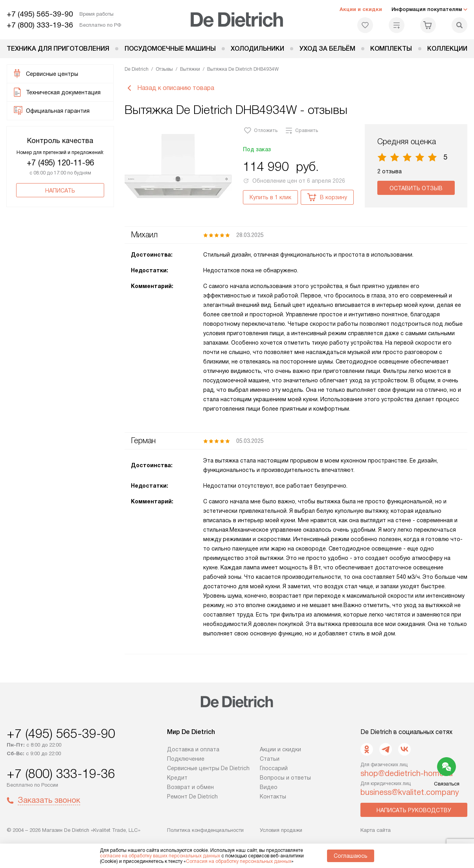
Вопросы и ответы (285, 778)
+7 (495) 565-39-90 (40, 14)
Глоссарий (274, 768)
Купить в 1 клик (270, 197)
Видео (269, 787)
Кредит (177, 778)
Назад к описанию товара (169, 88)
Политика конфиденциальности (205, 830)
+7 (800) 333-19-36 (40, 25)
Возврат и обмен (190, 787)
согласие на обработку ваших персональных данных (160, 856)
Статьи (270, 759)
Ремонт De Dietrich (192, 796)
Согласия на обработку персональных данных (239, 861)
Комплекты (391, 49)
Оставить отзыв (416, 188)
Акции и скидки (361, 9)
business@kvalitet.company (410, 792)
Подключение (186, 759)
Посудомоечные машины (170, 49)
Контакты (273, 796)
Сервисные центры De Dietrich (208, 768)
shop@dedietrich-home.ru (407, 773)
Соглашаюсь (351, 856)
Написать (60, 191)
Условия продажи (281, 830)
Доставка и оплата (193, 749)
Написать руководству (414, 810)
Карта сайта (376, 830)
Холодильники (257, 49)
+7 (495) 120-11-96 (60, 163)
